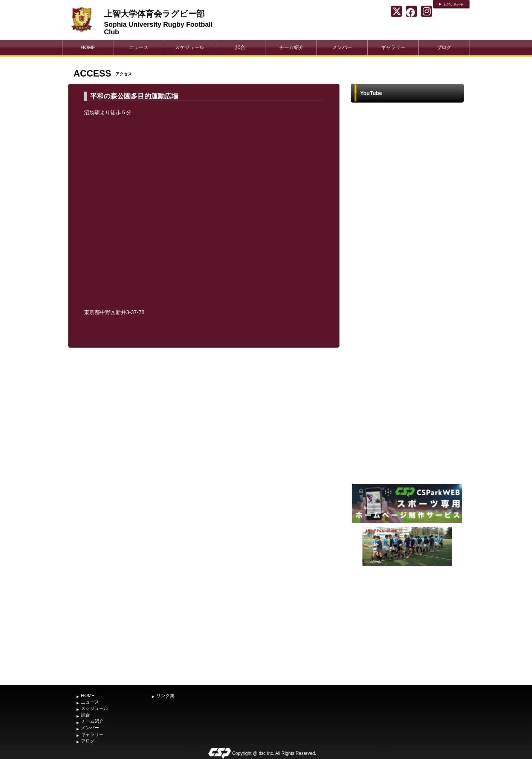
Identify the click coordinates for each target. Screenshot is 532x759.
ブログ (444, 47)
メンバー (342, 47)
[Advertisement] (407, 624)
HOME (88, 47)
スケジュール (190, 47)
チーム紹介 (291, 47)
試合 (240, 47)
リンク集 (165, 696)
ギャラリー (393, 47)
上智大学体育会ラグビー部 (154, 14)
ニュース (139, 47)
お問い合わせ (454, 5)
